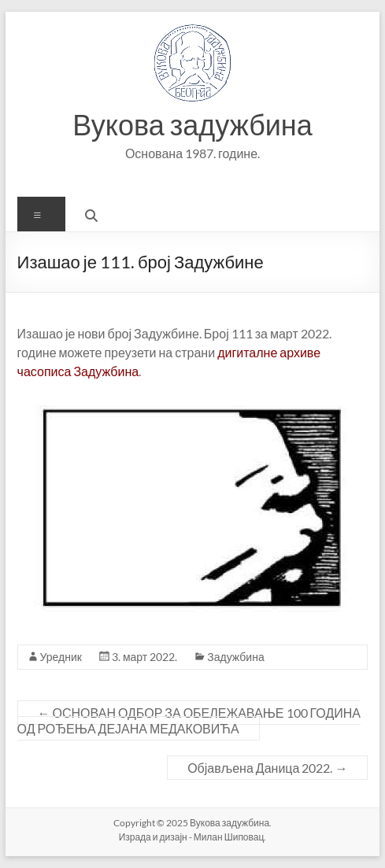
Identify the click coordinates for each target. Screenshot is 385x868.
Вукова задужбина (192, 124)
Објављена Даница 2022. (267, 768)
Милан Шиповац (229, 837)
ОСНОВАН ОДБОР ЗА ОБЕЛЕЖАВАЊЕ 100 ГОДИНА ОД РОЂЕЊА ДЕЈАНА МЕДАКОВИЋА (189, 720)
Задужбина (235, 657)
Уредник (61, 657)
